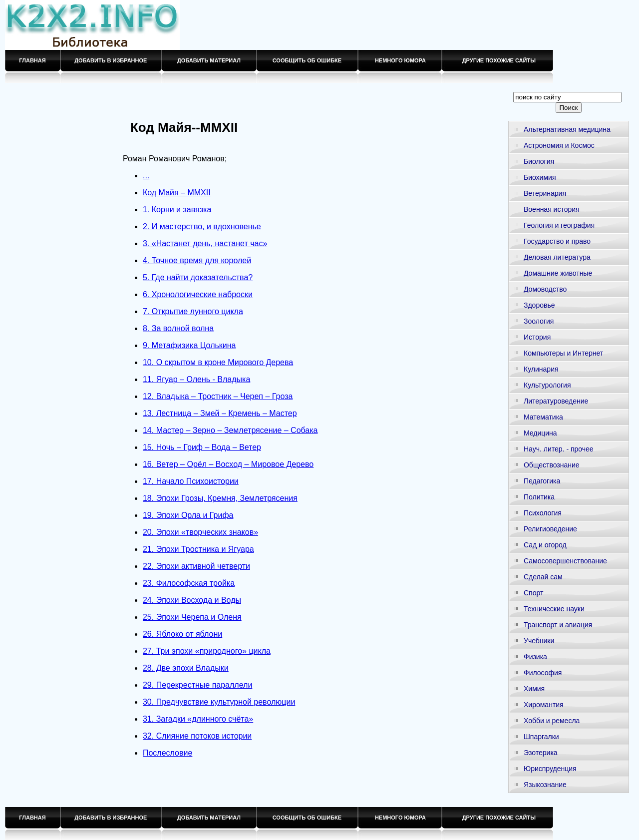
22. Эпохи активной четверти (196, 566)
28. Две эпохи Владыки (186, 668)
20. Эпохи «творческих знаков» (200, 532)
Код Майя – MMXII (177, 193)
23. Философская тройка (189, 583)
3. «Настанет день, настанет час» (205, 243)
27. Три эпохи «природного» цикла (207, 651)
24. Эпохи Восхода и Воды (192, 600)
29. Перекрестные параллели (197, 685)
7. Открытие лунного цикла (193, 311)
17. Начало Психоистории (191, 481)
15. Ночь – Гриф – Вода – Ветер (202, 447)
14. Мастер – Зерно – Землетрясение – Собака (230, 430)
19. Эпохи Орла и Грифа (188, 515)
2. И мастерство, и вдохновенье (202, 226)
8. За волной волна (178, 328)
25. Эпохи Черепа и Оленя (192, 617)
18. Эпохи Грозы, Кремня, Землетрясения (220, 498)
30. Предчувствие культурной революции (219, 702)
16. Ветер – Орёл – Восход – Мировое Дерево (228, 464)
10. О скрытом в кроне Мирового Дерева (218, 362)
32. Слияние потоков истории (197, 736)
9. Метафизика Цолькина (189, 345)
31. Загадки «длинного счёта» (198, 719)
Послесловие (167, 753)
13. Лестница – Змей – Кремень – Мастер (220, 413)
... (146, 176)
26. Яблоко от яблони (182, 634)
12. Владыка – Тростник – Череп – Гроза (218, 396)
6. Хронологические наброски (198, 294)
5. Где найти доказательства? (198, 277)
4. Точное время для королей (197, 260)
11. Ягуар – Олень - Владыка (196, 379)
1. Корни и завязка (177, 210)
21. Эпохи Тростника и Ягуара (198, 549)
